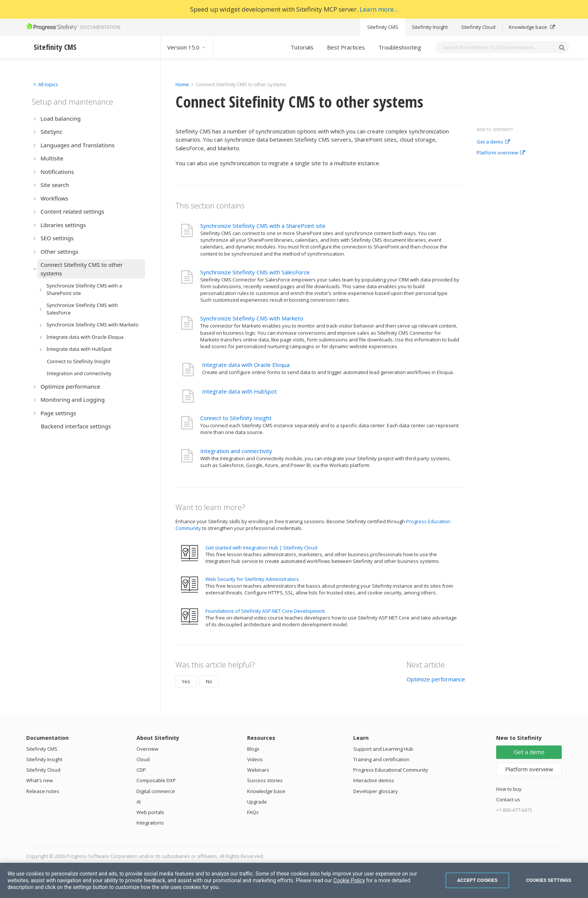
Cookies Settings (549, 880)
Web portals (150, 812)
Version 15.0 (187, 47)
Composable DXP (156, 780)
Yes (186, 681)
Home (182, 84)
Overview (147, 749)
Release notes (43, 791)
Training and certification (381, 759)
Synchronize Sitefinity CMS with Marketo (252, 318)
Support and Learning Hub (383, 749)
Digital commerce (156, 791)
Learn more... (379, 9)
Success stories (265, 780)
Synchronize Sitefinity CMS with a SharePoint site (263, 226)
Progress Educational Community (391, 770)
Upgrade (257, 802)
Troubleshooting (400, 47)
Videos (255, 759)
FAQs (253, 812)
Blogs (253, 749)
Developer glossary (376, 791)
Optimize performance (436, 679)
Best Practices (346, 47)
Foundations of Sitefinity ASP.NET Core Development (265, 611)
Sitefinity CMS (383, 27)
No (209, 681)
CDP (141, 770)
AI (139, 802)
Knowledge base (532, 27)
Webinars (258, 770)
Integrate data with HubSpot (239, 391)
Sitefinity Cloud (478, 27)
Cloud (143, 759)
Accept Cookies (477, 880)
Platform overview (501, 153)
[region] (294, 880)
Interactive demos (374, 780)
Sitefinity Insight (430, 27)
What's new (40, 780)
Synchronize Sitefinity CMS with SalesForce (255, 272)
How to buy (509, 789)
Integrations (150, 823)
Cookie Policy (349, 880)
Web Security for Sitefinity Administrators (252, 579)
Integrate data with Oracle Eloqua (246, 365)
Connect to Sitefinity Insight (236, 418)
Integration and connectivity (236, 451)
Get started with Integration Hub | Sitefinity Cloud (261, 548)
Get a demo (493, 142)
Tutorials (302, 47)
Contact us (508, 799)
